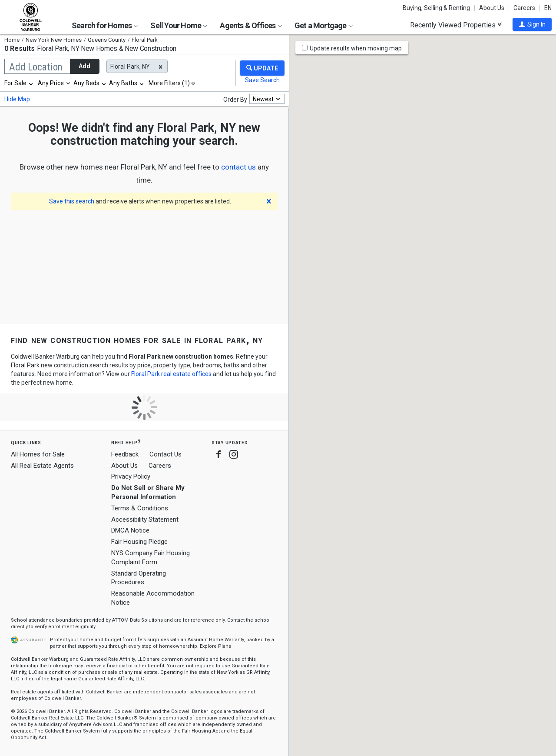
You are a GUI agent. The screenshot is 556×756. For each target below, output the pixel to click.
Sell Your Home (179, 25)
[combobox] (19, 83)
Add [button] (84, 66)
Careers (524, 8)
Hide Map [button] (17, 99)
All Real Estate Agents (42, 466)
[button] (532, 24)
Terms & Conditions (140, 508)
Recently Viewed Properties (456, 25)
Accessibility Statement (145, 520)
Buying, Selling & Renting (436, 8)
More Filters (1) (169, 83)
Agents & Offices (251, 25)
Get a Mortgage (324, 25)
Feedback (125, 455)
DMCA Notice (130, 530)
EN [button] (548, 8)
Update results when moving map (356, 48)
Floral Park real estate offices (171, 374)
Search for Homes (105, 25)
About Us (492, 8)
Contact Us (165, 454)
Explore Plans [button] (215, 646)
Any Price (51, 83)
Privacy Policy (131, 476)
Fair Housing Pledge (139, 542)
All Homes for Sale (38, 454)
